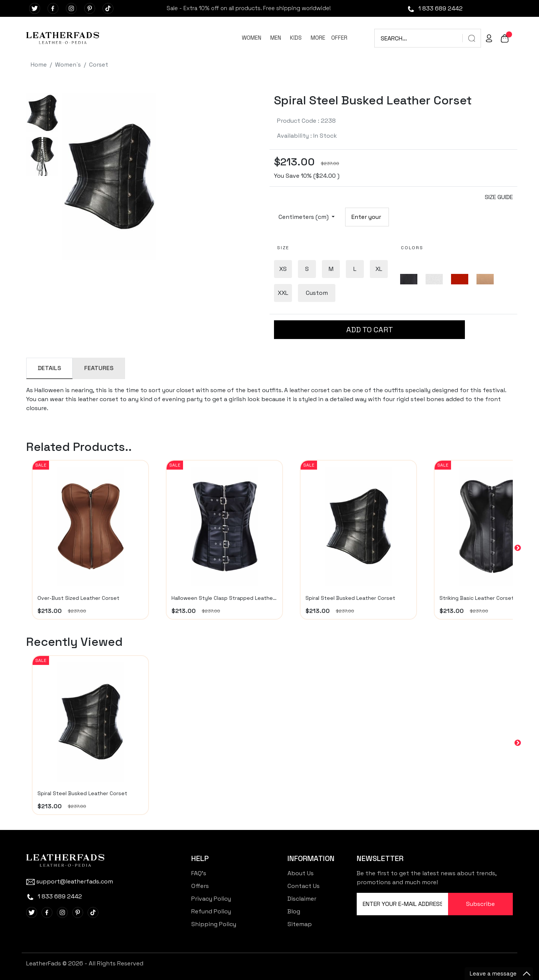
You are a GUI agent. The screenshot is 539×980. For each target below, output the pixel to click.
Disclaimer (302, 899)
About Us (301, 873)
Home (39, 65)
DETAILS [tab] (49, 368)
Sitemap (300, 924)
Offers (200, 886)
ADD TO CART (370, 330)
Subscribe (480, 904)
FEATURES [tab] (99, 368)
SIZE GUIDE (499, 197)
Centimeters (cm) (304, 217)
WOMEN (252, 38)
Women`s (68, 65)
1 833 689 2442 (435, 8)
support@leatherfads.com (70, 881)
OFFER (339, 38)
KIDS (296, 38)
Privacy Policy (211, 899)
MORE (318, 38)
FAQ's (199, 873)
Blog (294, 911)
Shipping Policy (214, 924)
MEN (276, 38)
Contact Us (304, 886)
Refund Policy (211, 911)
